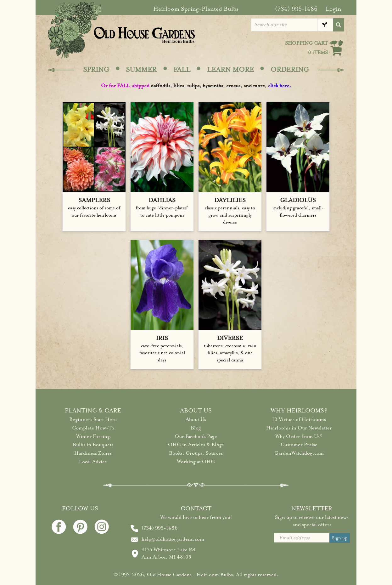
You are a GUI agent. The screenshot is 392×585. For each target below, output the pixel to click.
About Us (196, 419)
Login (333, 9)
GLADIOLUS (298, 200)
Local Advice (93, 462)
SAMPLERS (94, 200)
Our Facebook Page (196, 436)
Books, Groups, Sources (196, 453)
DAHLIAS (162, 200)
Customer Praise (299, 445)
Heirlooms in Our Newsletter (299, 428)
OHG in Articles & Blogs (196, 445)
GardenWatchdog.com (299, 453)
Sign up (340, 538)
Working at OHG (196, 462)
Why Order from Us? (299, 436)
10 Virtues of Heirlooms (299, 419)
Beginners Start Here (93, 419)
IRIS (162, 338)
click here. (280, 86)
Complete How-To (93, 428)
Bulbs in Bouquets (93, 445)
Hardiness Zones (93, 453)
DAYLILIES (230, 200)
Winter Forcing (93, 436)
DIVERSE (230, 338)
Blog (196, 428)
